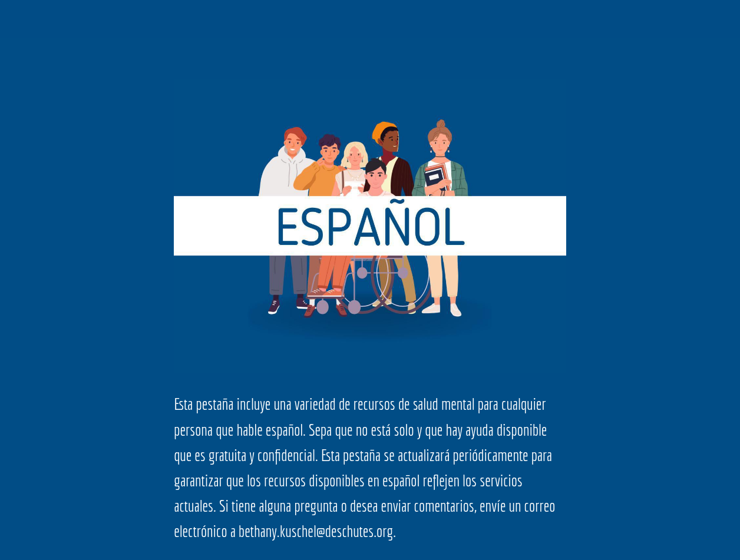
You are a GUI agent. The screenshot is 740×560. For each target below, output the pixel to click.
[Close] (19, 19)
